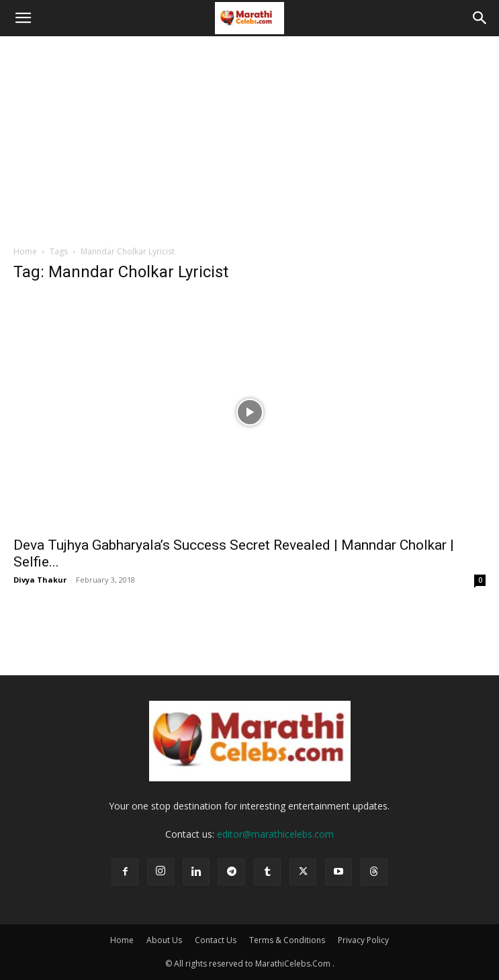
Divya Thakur (40, 580)
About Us (164, 940)
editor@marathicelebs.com (275, 834)
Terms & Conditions (287, 940)
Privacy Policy (363, 940)
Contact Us (216, 940)
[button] (23, 18)
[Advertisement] (250, 137)
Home (25, 251)
